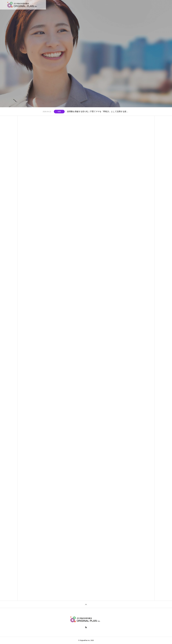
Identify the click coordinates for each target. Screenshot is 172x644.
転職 (59, 112)
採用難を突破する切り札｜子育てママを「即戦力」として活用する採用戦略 (98, 112)
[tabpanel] (86, 54)
